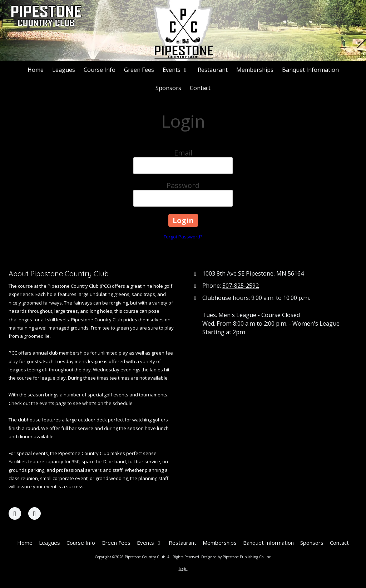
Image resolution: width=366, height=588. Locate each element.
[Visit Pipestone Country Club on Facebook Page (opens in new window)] (15, 513)
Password (183, 185)
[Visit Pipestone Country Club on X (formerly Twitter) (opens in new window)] (34, 513)
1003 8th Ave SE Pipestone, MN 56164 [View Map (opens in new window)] (253, 273)
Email (183, 153)
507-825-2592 (241, 286)
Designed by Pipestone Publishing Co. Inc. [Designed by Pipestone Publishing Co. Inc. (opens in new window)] (236, 557)
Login (183, 569)
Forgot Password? (183, 237)
